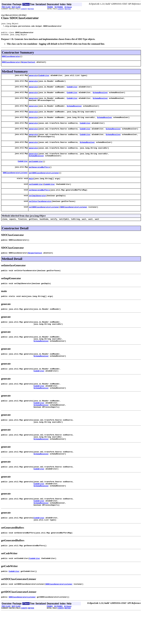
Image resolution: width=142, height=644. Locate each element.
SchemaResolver (100, 96)
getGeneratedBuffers (39, 177)
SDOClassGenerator (11, 58)
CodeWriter (44, 78)
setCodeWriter (36, 195)
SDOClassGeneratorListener (15, 183)
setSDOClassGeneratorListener (44, 220)
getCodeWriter (36, 171)
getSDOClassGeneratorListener (44, 183)
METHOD (31, 9)
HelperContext (28, 64)
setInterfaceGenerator (40, 214)
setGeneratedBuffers (39, 202)
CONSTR (24, 9)
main (31, 189)
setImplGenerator (38, 208)
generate (33, 78)
